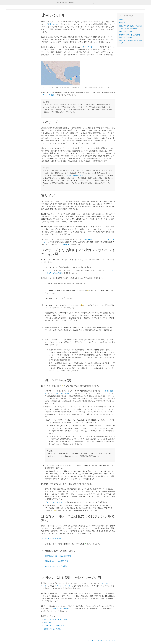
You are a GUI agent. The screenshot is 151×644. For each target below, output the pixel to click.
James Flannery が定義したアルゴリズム (81, 175)
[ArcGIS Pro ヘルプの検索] (74, 3)
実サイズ (122, 23)
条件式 (48, 95)
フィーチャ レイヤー (90, 47)
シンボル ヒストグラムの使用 (54, 625)
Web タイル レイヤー (61, 608)
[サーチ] (93, 3)
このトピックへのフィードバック (103, 640)
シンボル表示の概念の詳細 (51, 538)
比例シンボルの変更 (126, 32)
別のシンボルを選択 (63, 393)
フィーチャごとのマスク (55, 502)
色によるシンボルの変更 (52, 629)
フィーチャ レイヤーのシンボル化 (55, 619)
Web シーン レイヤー (64, 586)
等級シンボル (53, 24)
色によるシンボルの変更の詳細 (56, 566)
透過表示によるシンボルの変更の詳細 (58, 556)
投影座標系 (88, 239)
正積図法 (66, 244)
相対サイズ (123, 20)
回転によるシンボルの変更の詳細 (57, 561)
